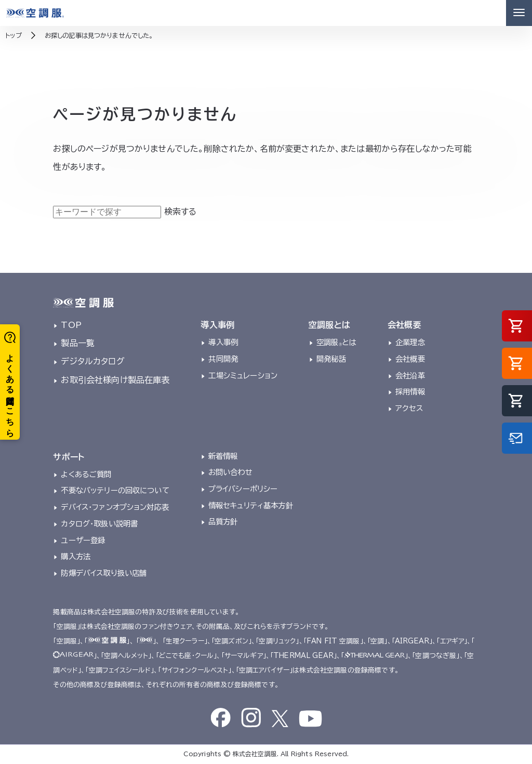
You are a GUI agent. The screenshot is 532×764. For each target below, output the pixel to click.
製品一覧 (78, 343)
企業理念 (410, 342)
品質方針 (223, 522)
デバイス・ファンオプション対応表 (115, 507)
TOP (71, 325)
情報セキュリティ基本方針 (251, 505)
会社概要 (410, 359)
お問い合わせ (230, 472)
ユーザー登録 (83, 540)
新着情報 (223, 456)
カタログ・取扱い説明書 (99, 524)
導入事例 (223, 342)
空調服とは (336, 342)
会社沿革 (410, 376)
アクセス (409, 408)
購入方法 (76, 556)
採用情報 (410, 392)
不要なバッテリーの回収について (115, 490)
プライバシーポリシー (243, 489)
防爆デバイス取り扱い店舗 (104, 573)
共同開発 (223, 359)
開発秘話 (331, 359)
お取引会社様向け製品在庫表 (115, 380)
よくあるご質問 (86, 474)
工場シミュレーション (243, 376)
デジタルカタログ (92, 361)
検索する (180, 212)
